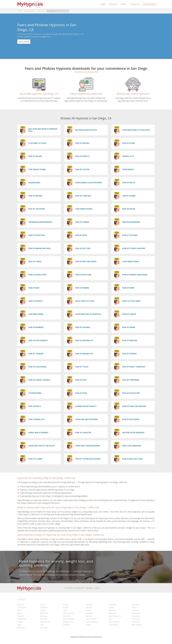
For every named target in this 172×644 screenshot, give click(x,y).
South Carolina (92, 622)
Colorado (135, 605)
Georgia (89, 607)
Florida (66, 607)
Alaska (43, 605)
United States (30, 11)
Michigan (89, 613)
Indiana (43, 610)
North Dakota (91, 619)
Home (103, 4)
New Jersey (136, 616)
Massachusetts (69, 613)
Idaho (134, 607)
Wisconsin (21, 628)
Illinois (20, 610)
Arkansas (89, 605)
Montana (44, 616)
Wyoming (44, 628)
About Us (113, 4)
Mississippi (136, 613)
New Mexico (22, 619)
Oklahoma (136, 619)
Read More (24, 42)
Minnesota (113, 613)
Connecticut (22, 607)
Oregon (20, 622)
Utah (42, 625)
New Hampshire (115, 616)
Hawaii (111, 607)
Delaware (44, 607)
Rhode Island (68, 622)
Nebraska (67, 616)
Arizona (66, 605)
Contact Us (135, 4)
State (124, 4)
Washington (113, 625)
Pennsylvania (45, 622)
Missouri (21, 616)
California (41, 11)
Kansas (89, 610)
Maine (20, 613)
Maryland (44, 613)
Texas (20, 625)
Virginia (89, 625)
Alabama (21, 605)
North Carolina (69, 619)
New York (44, 619)
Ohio (111, 619)
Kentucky (112, 610)
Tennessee (136, 622)
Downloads (149, 4)
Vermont (66, 625)
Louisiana (135, 610)
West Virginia (137, 625)
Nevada (89, 616)
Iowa (65, 610)
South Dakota (114, 622)
